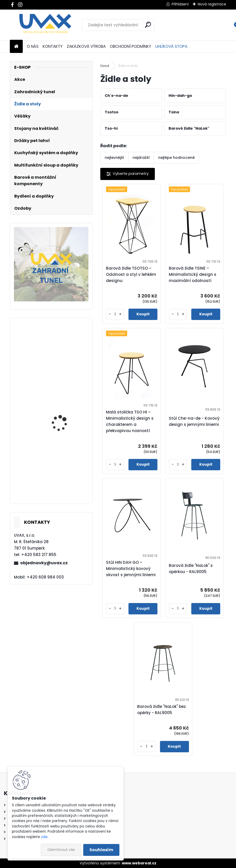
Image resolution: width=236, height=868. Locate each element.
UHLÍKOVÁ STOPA (171, 46)
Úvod (105, 66)
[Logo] (45, 25)
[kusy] (115, 314)
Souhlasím (101, 850)
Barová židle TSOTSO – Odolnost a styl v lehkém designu (131, 274)
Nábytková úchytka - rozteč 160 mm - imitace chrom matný (66, 367)
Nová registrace (212, 4)
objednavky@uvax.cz (44, 563)
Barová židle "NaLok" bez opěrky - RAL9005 (162, 710)
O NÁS (33, 46)
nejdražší (141, 158)
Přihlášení (180, 4)
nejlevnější (114, 158)
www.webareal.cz (139, 863)
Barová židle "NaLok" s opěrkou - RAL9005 (191, 569)
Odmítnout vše (61, 850)
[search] (148, 25)
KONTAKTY (53, 46)
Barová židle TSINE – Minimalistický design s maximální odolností (193, 274)
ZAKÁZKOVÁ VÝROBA (86, 46)
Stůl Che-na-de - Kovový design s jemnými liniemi (194, 421)
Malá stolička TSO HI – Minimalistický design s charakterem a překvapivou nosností (130, 421)
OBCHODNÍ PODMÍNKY (131, 46)
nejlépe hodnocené (176, 158)
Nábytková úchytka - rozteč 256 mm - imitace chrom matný (66, 430)
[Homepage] (16, 47)
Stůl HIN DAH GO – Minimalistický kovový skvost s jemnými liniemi (131, 569)
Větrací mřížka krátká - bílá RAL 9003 (65, 480)
